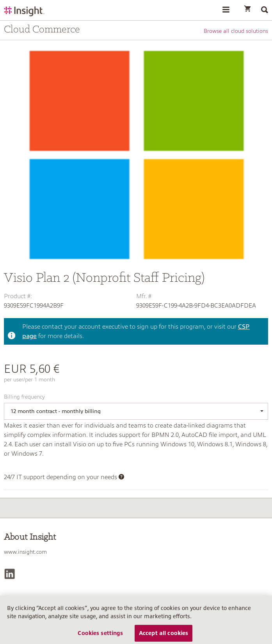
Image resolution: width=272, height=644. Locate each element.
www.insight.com (25, 552)
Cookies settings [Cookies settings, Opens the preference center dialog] (100, 635)
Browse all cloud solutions (236, 31)
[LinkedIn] (10, 574)
